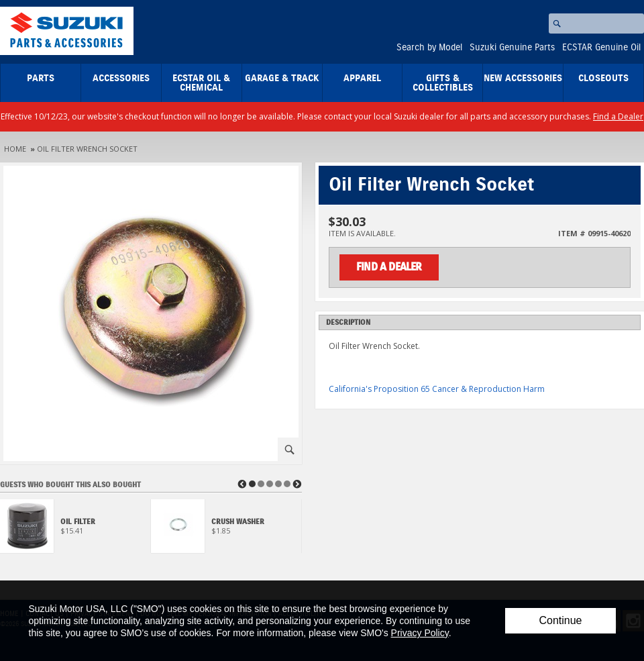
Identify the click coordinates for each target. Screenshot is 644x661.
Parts (41, 79)
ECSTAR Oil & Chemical (201, 83)
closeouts (603, 79)
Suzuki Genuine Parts (512, 48)
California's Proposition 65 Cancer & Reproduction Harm (437, 389)
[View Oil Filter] (75, 530)
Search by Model (429, 48)
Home (15, 149)
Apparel (362, 79)
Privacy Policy (420, 633)
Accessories (121, 79)
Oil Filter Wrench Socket (87, 149)
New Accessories (523, 79)
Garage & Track (282, 79)
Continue (560, 620)
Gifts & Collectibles (443, 83)
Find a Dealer (618, 116)
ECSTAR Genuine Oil (601, 48)
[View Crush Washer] (226, 530)
